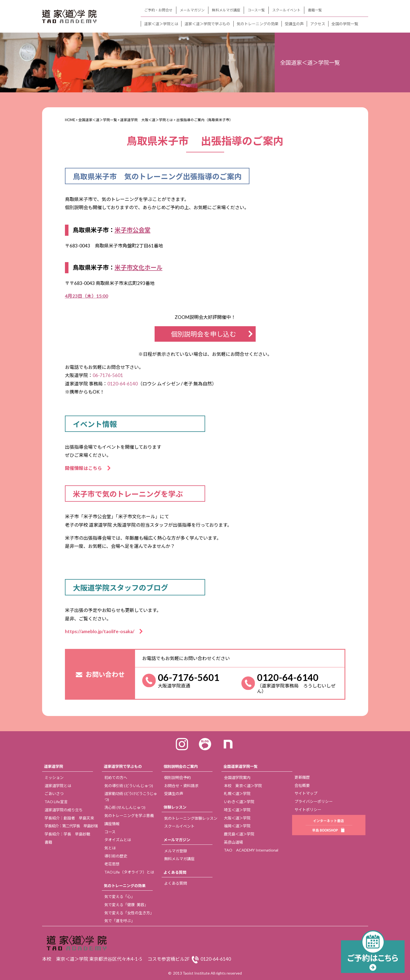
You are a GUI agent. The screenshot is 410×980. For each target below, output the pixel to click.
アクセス (318, 24)
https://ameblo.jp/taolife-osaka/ (102, 631)
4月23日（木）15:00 (87, 296)
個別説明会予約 (177, 778)
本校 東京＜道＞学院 (243, 786)
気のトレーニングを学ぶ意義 (129, 816)
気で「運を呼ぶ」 (120, 921)
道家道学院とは (58, 786)
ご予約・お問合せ (158, 10)
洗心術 (125, 807)
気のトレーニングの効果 (258, 24)
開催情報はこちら (86, 468)
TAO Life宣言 (56, 802)
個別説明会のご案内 (181, 766)
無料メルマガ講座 (226, 10)
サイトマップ (306, 793)
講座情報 (112, 824)
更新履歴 (302, 777)
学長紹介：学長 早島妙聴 (67, 834)
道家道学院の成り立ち (64, 810)
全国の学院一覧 (345, 24)
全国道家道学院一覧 (240, 766)
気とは (110, 848)
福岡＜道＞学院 (237, 826)
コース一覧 (256, 10)
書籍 (48, 842)
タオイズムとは (118, 840)
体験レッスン (175, 807)
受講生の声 (294, 24)
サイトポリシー (308, 810)
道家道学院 (54, 766)
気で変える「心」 (120, 896)
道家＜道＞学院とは (161, 24)
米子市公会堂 (133, 230)
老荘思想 (112, 864)
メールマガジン (192, 10)
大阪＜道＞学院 (237, 818)
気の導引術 (129, 786)
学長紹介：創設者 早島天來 (69, 818)
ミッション (54, 778)
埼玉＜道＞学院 (237, 810)
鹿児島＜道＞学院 (239, 834)
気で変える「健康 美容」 (126, 905)
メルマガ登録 (176, 851)
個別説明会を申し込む (204, 334)
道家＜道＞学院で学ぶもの (207, 24)
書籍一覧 (315, 10)
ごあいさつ (54, 794)
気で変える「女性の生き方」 (129, 913)
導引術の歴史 (116, 856)
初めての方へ (116, 778)
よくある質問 (175, 872)
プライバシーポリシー (314, 801)
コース (110, 832)
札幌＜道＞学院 (237, 794)
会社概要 (302, 785)
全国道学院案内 (237, 778)
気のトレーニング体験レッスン (191, 818)
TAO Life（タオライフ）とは (129, 872)
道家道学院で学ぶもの (123, 766)
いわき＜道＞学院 (239, 802)
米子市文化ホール (139, 267)
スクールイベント (286, 10)
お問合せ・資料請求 (181, 786)
